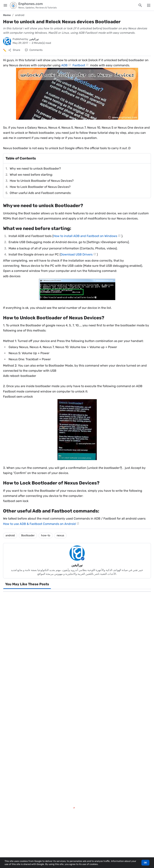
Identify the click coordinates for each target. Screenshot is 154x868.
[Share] (14, 50)
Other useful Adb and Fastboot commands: (40, 193)
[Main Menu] (5, 5)
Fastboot (79, 65)
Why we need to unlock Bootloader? (35, 169)
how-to (46, 535)
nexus (60, 535)
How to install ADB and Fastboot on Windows (85, 236)
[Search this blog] (140, 5)
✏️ (5, 50)
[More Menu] (149, 5)
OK (145, 863)
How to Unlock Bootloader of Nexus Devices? (42, 181)
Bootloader (28, 535)
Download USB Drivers (77, 254)
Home (7, 15)
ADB (64, 65)
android (20, 15)
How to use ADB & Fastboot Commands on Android (39, 524)
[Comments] (34, 50)
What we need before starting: (31, 175)
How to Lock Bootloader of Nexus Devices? (40, 187)
